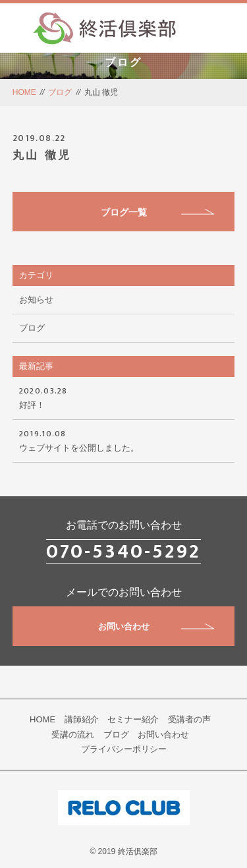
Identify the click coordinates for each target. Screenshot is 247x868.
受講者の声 (189, 719)
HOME (24, 92)
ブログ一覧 (158, 212)
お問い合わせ (156, 626)
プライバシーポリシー (124, 749)
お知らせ (36, 300)
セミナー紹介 (133, 719)
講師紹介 (82, 719)
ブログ (60, 92)
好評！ (124, 397)
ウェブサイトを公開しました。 (124, 440)
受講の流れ (73, 735)
